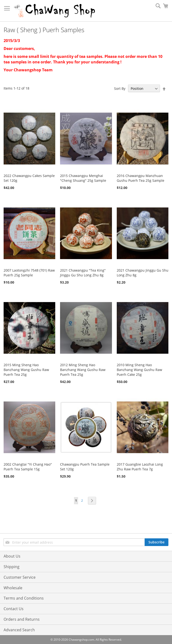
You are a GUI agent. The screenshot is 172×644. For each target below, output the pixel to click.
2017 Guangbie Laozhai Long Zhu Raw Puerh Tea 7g (140, 467)
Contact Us (14, 609)
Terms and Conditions (24, 598)
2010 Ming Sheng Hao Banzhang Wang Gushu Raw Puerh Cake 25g (139, 370)
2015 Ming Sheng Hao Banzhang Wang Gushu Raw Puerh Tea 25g (26, 370)
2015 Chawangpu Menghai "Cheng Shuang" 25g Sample (83, 178)
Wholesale (13, 588)
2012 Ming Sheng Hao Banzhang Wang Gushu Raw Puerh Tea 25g (83, 370)
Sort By (120, 88)
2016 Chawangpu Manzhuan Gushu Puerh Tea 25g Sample (141, 178)
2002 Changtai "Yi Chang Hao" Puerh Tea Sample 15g (28, 467)
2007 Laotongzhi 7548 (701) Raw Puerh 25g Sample (29, 273)
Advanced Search (19, 630)
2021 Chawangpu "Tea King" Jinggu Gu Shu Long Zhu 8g (83, 273)
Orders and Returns (22, 619)
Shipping (12, 567)
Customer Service (20, 577)
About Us (12, 556)
